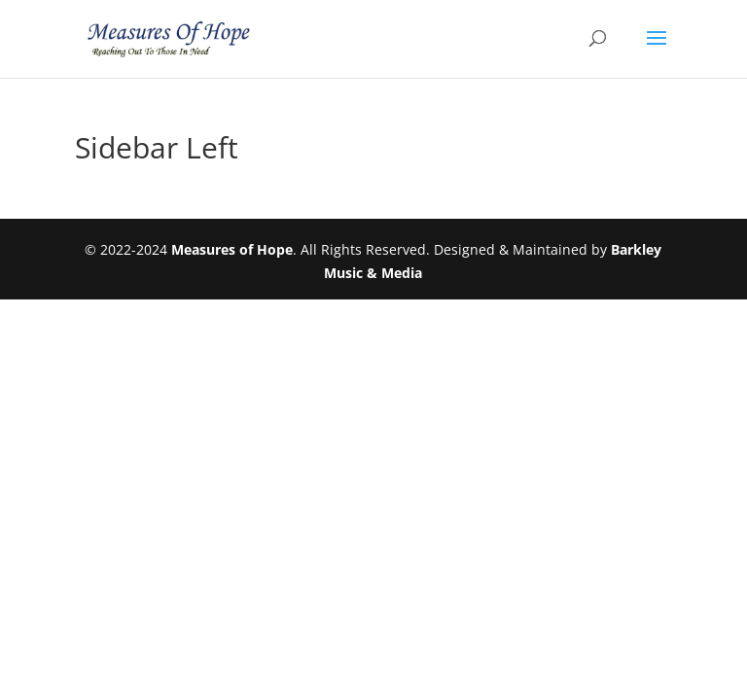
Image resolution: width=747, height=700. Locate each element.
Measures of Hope (232, 249)
